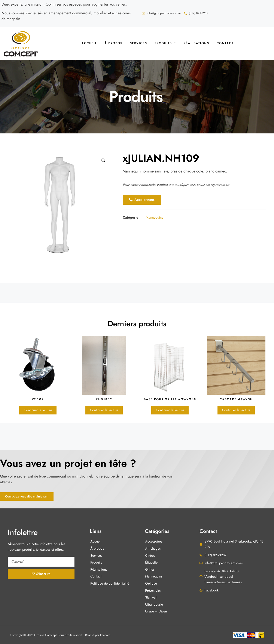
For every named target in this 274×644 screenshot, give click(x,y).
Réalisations (196, 43)
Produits (165, 43)
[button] (103, 160)
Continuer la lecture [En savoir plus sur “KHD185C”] (104, 410)
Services (138, 43)
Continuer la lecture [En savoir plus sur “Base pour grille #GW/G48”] (170, 410)
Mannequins (154, 217)
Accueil (89, 43)
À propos (113, 43)
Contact (225, 43)
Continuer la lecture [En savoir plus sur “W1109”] (38, 410)
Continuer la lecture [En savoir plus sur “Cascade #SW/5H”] (236, 410)
